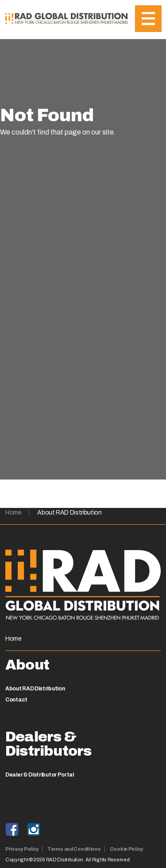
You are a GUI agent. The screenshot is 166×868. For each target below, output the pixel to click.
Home (14, 513)
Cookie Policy (126, 849)
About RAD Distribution (69, 513)
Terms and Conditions (74, 849)
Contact (16, 700)
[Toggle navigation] (148, 19)
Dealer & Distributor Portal (40, 775)
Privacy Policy (22, 849)
